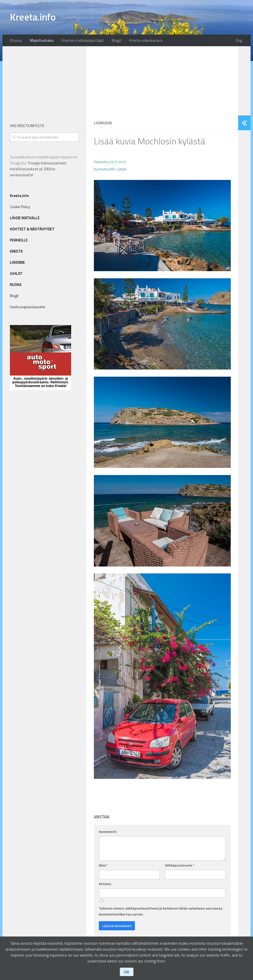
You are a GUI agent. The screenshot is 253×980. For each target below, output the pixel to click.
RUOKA (16, 285)
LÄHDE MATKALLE (25, 219)
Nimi (103, 866)
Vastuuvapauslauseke (28, 308)
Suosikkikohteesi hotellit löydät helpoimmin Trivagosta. (44, 167)
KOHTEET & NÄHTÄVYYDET (32, 230)
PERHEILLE (19, 241)
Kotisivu (105, 884)
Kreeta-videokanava (142, 41)
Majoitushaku (41, 41)
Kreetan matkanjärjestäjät (81, 41)
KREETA (16, 252)
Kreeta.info (34, 17)
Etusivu (16, 41)
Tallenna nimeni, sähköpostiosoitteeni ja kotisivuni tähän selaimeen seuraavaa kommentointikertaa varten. (161, 912)
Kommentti (108, 832)
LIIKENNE (17, 263)
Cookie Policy (20, 207)
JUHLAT (16, 274)
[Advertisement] (162, 82)
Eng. (240, 41)
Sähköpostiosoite (180, 866)
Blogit (114, 41)
